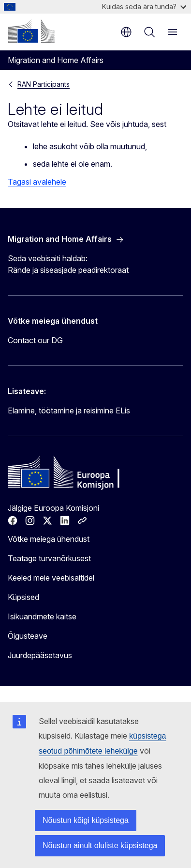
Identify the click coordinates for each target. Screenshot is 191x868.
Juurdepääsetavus (40, 655)
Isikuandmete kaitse (42, 616)
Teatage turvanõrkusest (49, 558)
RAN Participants (44, 84)
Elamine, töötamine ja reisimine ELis (69, 410)
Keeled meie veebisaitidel (51, 578)
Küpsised (23, 597)
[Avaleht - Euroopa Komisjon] (31, 31)
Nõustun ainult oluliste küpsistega (100, 845)
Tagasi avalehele (37, 182)
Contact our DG (35, 340)
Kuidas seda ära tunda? (144, 7)
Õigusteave (28, 636)
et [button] (126, 32)
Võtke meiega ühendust (49, 539)
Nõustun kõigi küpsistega (86, 820)
